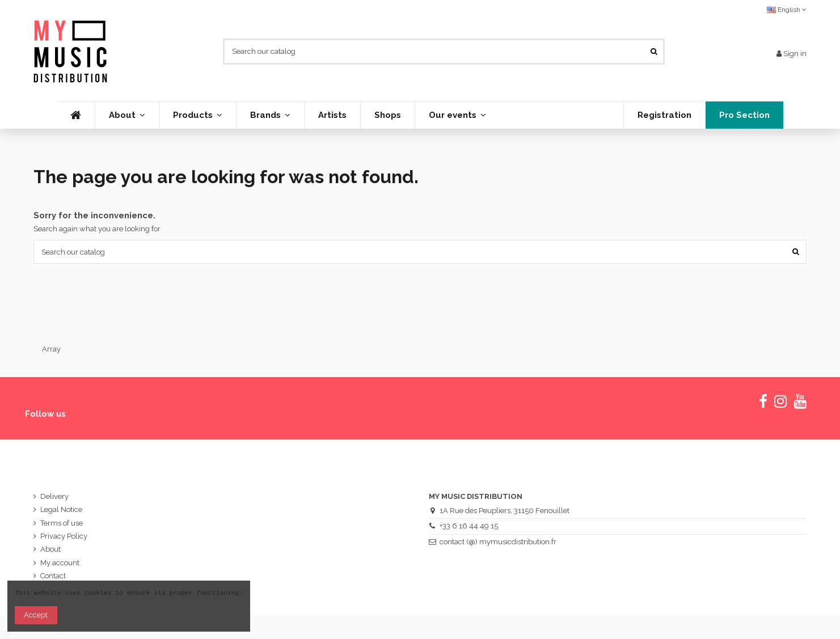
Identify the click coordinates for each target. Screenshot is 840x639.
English (787, 10)
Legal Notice (61, 509)
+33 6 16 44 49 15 (469, 526)
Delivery (54, 496)
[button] (197, 115)
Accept (36, 615)
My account (60, 563)
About (50, 549)
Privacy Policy (64, 536)
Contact (53, 576)
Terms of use (62, 523)
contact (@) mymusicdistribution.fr (498, 542)
